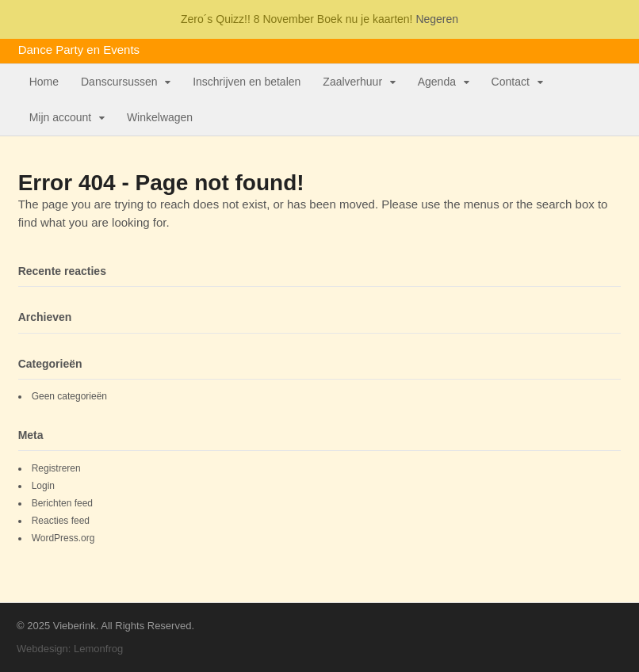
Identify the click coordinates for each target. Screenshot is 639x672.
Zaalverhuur (352, 82)
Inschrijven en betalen (247, 82)
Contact (511, 82)
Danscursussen (119, 82)
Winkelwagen (160, 117)
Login (43, 486)
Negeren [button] (437, 19)
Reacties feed (61, 521)
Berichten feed (62, 503)
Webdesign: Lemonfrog (70, 649)
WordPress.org (63, 538)
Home (44, 82)
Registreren (56, 468)
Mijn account (61, 117)
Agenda (437, 82)
